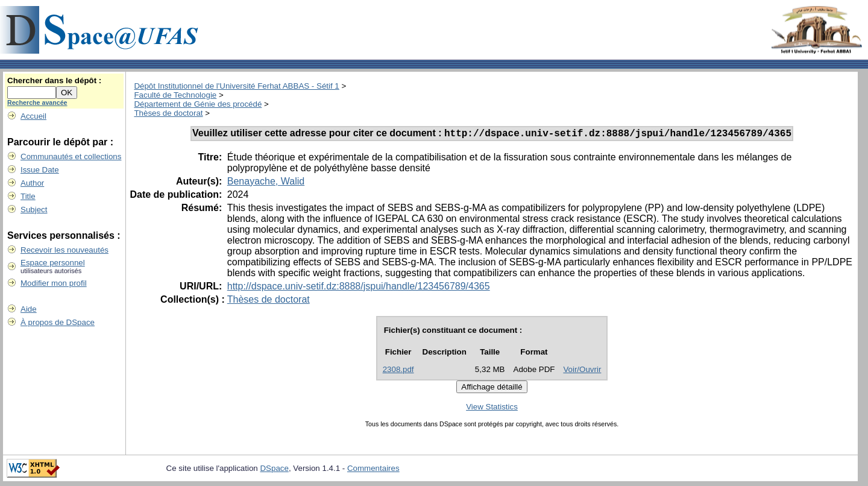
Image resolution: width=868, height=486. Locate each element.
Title (28, 196)
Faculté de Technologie (175, 95)
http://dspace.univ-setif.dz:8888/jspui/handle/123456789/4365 (359, 288)
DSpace (274, 470)
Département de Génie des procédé (198, 104)
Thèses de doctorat (168, 113)
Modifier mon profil (54, 283)
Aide (29, 309)
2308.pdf (398, 371)
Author (32, 183)
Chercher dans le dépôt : (54, 80)
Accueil (33, 116)
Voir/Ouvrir (582, 371)
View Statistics (492, 409)
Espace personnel (53, 263)
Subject (34, 210)
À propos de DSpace (58, 322)
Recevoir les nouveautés (64, 250)
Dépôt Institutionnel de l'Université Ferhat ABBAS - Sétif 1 (236, 86)
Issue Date (40, 170)
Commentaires (373, 470)
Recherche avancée (37, 103)
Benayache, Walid (266, 183)
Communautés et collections (71, 156)
